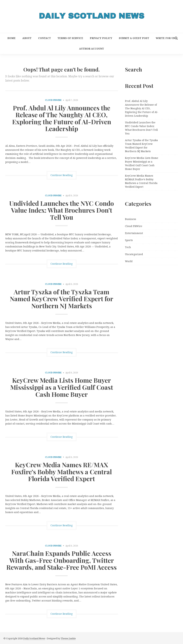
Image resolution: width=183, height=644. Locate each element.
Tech (128, 247)
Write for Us (165, 38)
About (27, 38)
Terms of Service (70, 38)
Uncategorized (134, 254)
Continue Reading (62, 175)
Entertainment (134, 233)
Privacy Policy (101, 38)
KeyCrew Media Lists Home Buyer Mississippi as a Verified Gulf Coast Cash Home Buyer (62, 387)
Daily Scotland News (34, 638)
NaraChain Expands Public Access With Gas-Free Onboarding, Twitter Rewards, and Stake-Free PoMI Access (62, 560)
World (129, 261)
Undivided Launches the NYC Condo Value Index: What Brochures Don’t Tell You (62, 210)
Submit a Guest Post (134, 38)
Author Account (91, 49)
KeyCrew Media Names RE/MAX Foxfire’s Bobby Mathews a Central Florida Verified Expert (62, 472)
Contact (44, 38)
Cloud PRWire (53, 100)
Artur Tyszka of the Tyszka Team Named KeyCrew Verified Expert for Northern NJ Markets (62, 299)
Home (12, 38)
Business (131, 219)
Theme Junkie (68, 638)
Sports (129, 240)
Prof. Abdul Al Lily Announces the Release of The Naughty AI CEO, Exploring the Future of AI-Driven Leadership (62, 118)
